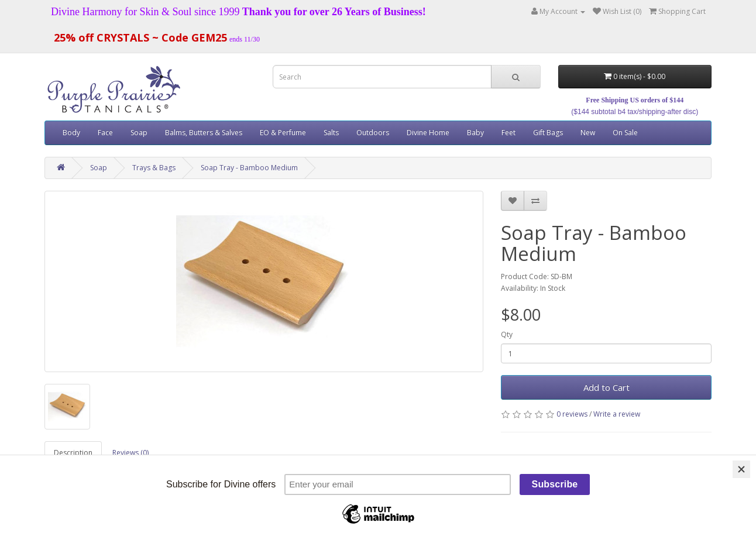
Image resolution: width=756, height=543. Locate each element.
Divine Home (428, 133)
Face (105, 133)
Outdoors (373, 133)
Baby (475, 133)
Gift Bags (548, 133)
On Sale (625, 133)
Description (73, 453)
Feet (508, 133)
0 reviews (572, 414)
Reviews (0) (130, 453)
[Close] (741, 469)
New (588, 133)
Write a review (617, 414)
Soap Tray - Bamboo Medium (249, 168)
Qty (507, 334)
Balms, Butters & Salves (204, 133)
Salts (331, 133)
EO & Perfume (283, 133)
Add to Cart (606, 387)
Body (71, 133)
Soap (139, 133)
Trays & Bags (154, 168)
